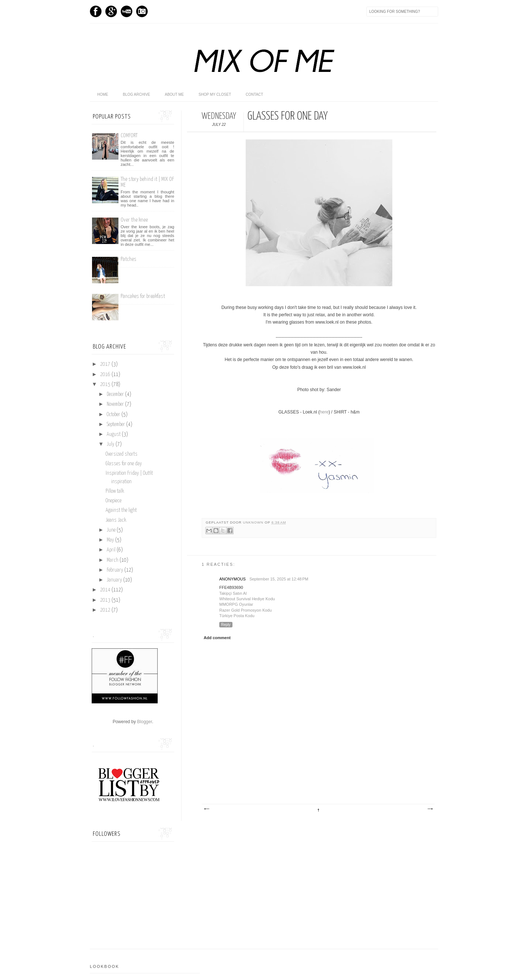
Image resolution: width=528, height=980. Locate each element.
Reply (226, 625)
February (115, 570)
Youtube (126, 11)
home (103, 94)
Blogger (145, 722)
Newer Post (206, 809)
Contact (254, 94)
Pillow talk (115, 491)
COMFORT (129, 136)
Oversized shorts (122, 454)
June (112, 530)
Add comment (217, 638)
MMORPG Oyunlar (236, 604)
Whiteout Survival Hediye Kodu (247, 599)
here (324, 412)
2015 (106, 385)
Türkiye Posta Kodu (237, 616)
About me (174, 94)
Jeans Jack (116, 520)
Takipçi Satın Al (233, 593)
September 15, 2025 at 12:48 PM (279, 579)
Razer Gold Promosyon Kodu (245, 610)
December (116, 394)
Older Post (430, 809)
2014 (106, 590)
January (115, 580)
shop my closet (215, 94)
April (112, 550)
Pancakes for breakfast (143, 296)
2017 (106, 364)
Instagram (142, 11)
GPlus (111, 11)
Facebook (96, 11)
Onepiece (113, 501)
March (113, 560)
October (114, 415)
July (111, 444)
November (116, 404)
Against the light (121, 510)
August (114, 434)
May (111, 540)
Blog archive (136, 94)
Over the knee (134, 220)
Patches (129, 259)
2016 (106, 375)
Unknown (254, 522)
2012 (106, 610)
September (116, 425)
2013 (106, 600)
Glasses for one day (124, 464)
